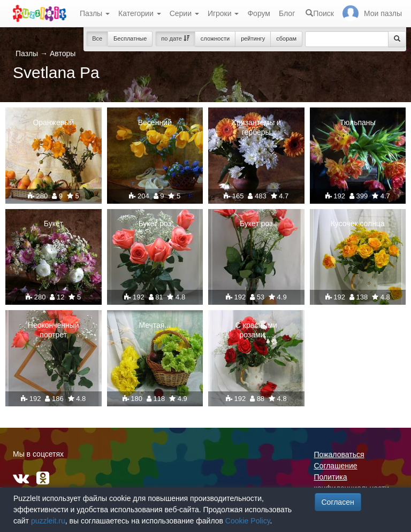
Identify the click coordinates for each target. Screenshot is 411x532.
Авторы (63, 53)
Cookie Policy (248, 521)
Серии (184, 13)
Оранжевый (53, 122)
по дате (175, 38)
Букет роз (155, 223)
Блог (287, 13)
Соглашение (336, 466)
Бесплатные (130, 38)
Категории (140, 13)
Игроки (223, 13)
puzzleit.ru (48, 521)
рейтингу (253, 38)
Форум (259, 13)
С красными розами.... (256, 330)
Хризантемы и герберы (256, 127)
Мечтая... (155, 325)
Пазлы (95, 13)
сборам (286, 38)
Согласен (338, 502)
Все (97, 38)
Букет (54, 223)
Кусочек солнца (358, 223)
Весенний (155, 122)
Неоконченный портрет (54, 330)
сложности (215, 38)
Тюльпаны (358, 122)
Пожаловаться (339, 454)
